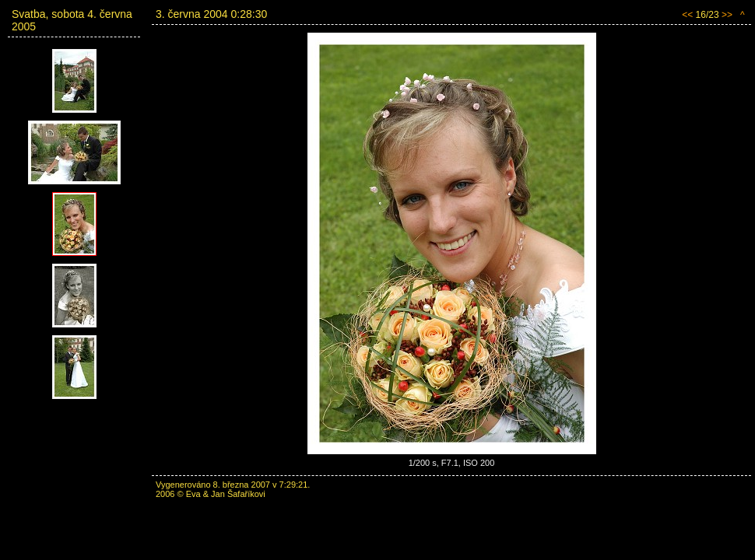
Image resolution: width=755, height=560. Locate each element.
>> (727, 15)
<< (687, 15)
